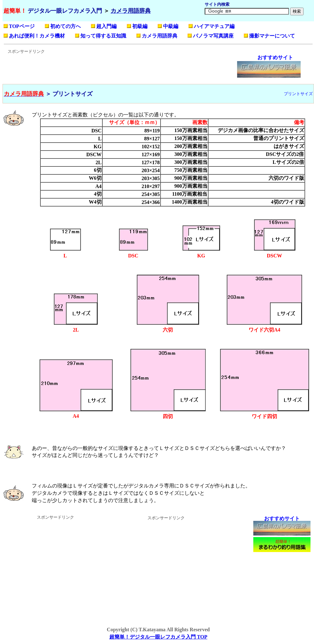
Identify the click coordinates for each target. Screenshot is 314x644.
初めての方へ (65, 26)
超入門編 (106, 26)
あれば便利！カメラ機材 (37, 36)
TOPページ (22, 26)
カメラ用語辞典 (160, 36)
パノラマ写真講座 (213, 36)
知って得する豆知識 (103, 36)
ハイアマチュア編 (214, 26)
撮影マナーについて (272, 36)
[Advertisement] (119, 69)
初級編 (140, 26)
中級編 (171, 26)
